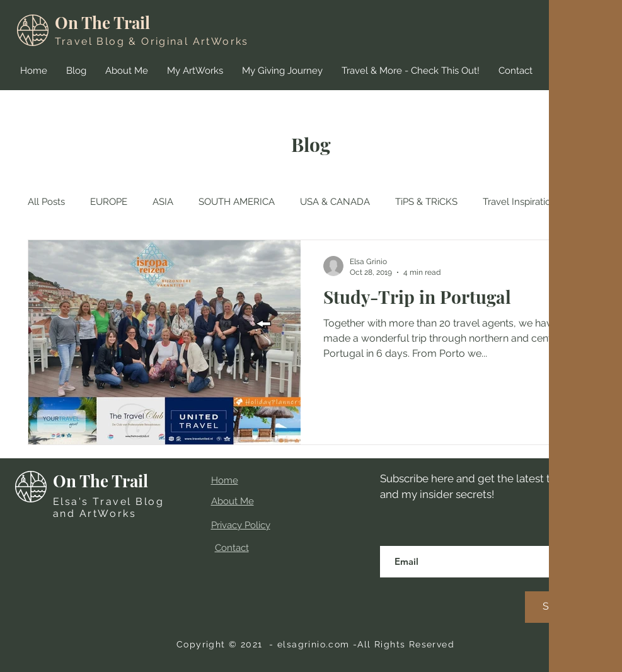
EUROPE (109, 202)
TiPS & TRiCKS (426, 202)
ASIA (163, 202)
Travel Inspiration (520, 202)
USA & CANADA (335, 202)
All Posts (46, 202)
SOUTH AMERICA (237, 202)
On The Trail (102, 22)
